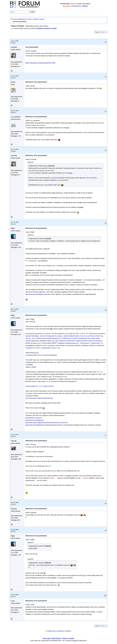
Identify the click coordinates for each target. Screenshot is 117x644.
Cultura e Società (39, 19)
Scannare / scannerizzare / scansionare (61, 345)
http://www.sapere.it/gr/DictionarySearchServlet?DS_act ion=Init (47, 423)
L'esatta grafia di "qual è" (49, 348)
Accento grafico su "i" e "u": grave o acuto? (40, 386)
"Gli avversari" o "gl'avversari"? (90, 343)
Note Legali (47, 638)
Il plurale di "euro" (41, 345)
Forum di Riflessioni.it (19, 19)
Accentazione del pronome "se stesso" (38, 334)
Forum (30, 19)
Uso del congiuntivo (58, 334)
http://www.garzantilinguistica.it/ (36, 425)
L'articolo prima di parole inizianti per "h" (49, 338)
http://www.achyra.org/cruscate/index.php (39, 398)
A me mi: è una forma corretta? (90, 336)
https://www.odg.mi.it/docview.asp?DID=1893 (40, 63)
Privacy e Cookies (68, 638)
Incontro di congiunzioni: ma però (51, 336)
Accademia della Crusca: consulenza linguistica (41, 355)
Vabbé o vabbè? (31, 367)
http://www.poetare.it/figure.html (36, 294)
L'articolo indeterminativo (71, 336)
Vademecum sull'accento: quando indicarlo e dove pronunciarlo (80, 341)
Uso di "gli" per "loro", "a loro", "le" (77, 334)
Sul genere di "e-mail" (33, 348)
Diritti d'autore (56, 638)
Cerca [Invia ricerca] (33, 12)
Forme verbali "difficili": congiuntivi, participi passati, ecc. (61, 343)
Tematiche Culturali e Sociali (46, 28)
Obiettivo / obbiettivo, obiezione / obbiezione (90, 345)
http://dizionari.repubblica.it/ (35, 420)
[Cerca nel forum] (19, 12)
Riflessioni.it (77, 6)
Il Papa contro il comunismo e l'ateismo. (59, 631)
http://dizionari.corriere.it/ (34, 418)
